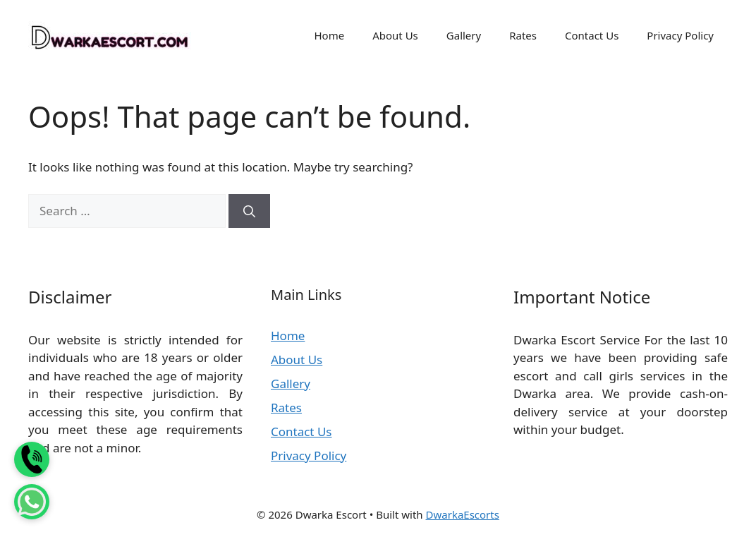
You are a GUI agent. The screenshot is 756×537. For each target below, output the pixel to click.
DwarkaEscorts (463, 514)
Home (329, 35)
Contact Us (592, 35)
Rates (523, 35)
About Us (395, 35)
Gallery (464, 35)
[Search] (249, 211)
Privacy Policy (680, 35)
